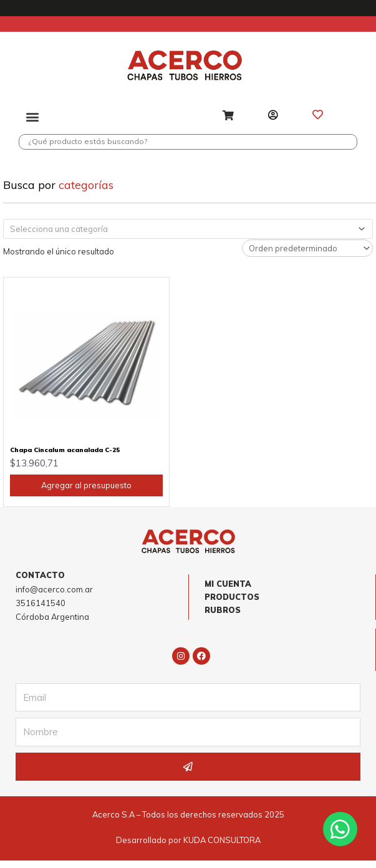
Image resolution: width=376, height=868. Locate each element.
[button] (33, 116)
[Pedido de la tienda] (307, 255)
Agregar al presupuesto (86, 492)
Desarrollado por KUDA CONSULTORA (188, 847)
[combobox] (188, 236)
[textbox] (183, 235)
